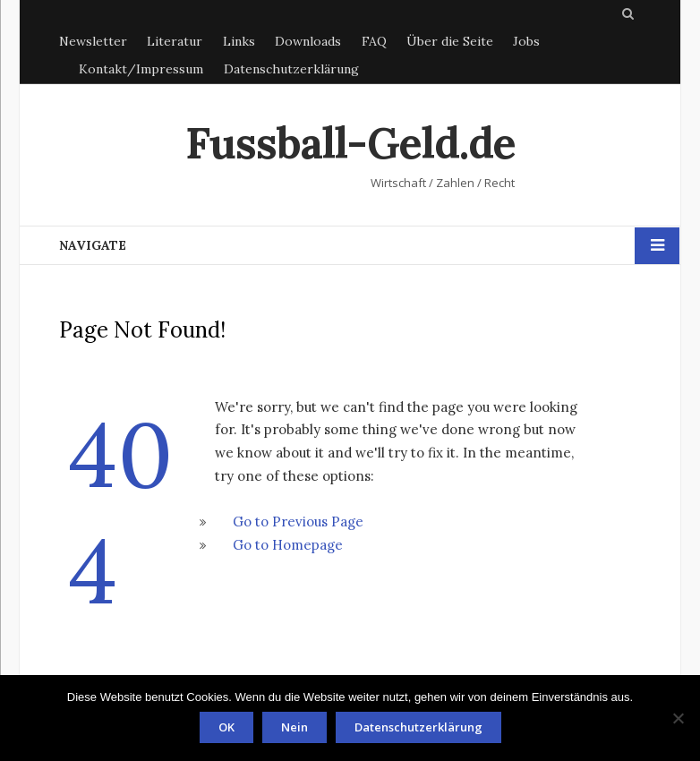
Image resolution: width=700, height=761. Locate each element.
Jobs (526, 41)
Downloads (308, 41)
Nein (295, 727)
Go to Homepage (288, 545)
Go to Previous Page (298, 522)
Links (239, 41)
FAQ (374, 41)
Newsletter (93, 41)
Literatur (175, 41)
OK (226, 727)
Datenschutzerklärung (291, 69)
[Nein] (678, 718)
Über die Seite (450, 41)
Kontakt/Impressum (141, 69)
